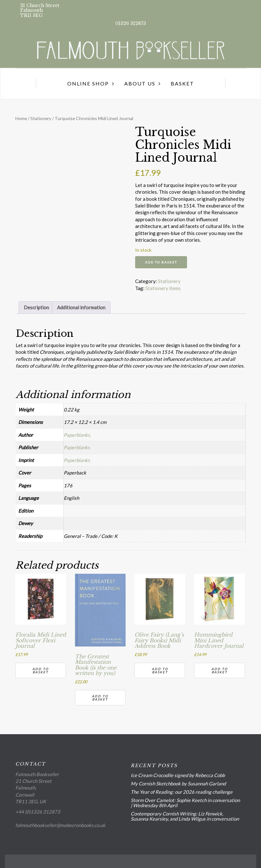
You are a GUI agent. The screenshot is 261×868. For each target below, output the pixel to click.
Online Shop (88, 83)
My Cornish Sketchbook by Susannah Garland (178, 783)
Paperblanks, (77, 435)
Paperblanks (77, 447)
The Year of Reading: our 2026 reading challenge (182, 792)
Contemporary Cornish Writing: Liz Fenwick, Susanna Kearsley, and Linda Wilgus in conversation (185, 816)
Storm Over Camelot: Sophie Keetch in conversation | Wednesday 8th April (185, 803)
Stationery (41, 118)
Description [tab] (36, 307)
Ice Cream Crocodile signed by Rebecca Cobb (178, 775)
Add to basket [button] (41, 670)
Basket (182, 83)
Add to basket (161, 262)
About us (140, 83)
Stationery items (163, 288)
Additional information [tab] (81, 307)
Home (21, 118)
